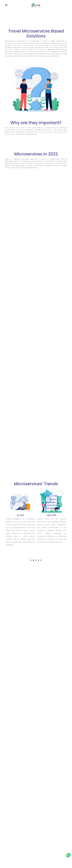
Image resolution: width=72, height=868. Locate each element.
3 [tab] (36, 560)
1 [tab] (31, 560)
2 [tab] (34, 560)
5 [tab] (41, 560)
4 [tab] (38, 560)
